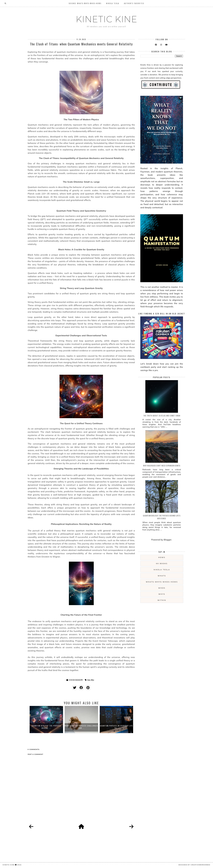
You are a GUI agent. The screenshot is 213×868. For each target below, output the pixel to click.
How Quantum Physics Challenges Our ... (81, 727)
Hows (89, 680)
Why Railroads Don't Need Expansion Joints (162, 466)
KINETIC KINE (107, 19)
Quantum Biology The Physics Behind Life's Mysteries (162, 517)
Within (162, 600)
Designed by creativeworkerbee (194, 865)
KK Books (162, 563)
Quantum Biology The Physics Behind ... (46, 727)
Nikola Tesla (113, 3)
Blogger (168, 540)
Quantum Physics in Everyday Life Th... (116, 727)
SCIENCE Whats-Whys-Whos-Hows (85, 3)
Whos (162, 588)
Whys (93, 680)
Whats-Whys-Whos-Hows (162, 582)
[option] (46, 720)
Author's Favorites (134, 3)
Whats (162, 576)
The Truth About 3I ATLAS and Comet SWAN (162, 416)
